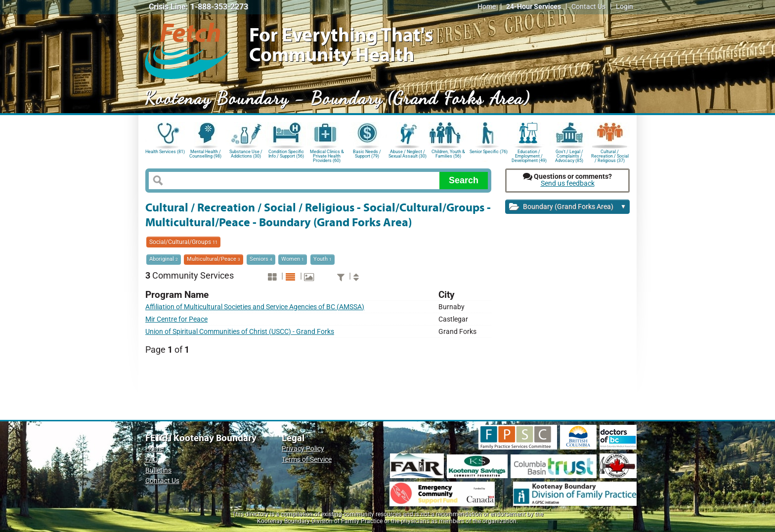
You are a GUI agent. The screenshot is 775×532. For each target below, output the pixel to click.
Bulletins (158, 471)
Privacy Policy (303, 449)
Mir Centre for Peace (176, 319)
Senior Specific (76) (489, 152)
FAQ (152, 460)
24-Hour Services (534, 7)
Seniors (261, 259)
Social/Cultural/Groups (183, 242)
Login (624, 7)
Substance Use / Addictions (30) (246, 154)
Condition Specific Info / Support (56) (286, 154)
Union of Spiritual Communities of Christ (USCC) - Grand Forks (240, 332)
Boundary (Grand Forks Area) (568, 207)
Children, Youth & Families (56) (448, 154)
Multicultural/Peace (214, 259)
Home (487, 7)
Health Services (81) (165, 152)
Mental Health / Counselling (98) (205, 154)
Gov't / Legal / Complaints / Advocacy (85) (569, 155)
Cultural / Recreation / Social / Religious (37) (610, 155)
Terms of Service (307, 460)
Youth (323, 259)
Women (293, 259)
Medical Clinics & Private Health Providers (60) (327, 155)
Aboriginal (164, 259)
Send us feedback (568, 184)
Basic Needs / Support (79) (367, 154)
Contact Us (588, 7)
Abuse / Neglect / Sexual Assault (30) (408, 154)
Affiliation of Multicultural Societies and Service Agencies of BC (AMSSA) (255, 307)
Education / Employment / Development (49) (529, 155)
